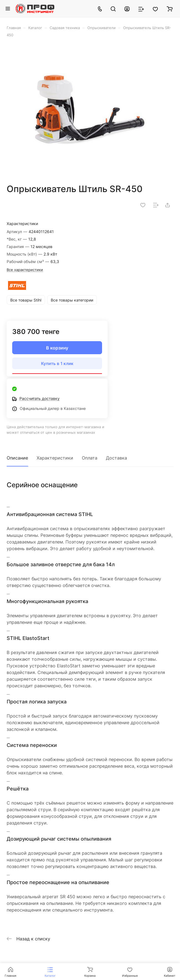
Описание (17, 458)
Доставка (116, 458)
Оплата (90, 458)
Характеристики (55, 458)
